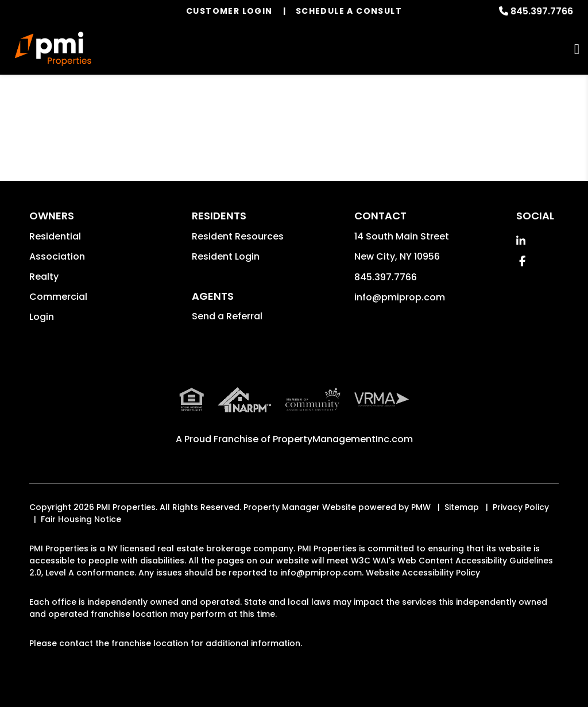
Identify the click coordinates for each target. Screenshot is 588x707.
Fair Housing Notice (81, 519)
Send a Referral (227, 316)
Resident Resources (238, 236)
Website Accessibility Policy (423, 573)
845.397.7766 (542, 11)
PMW (421, 507)
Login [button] (42, 317)
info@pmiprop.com (400, 297)
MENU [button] (577, 49)
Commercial (58, 297)
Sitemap (462, 507)
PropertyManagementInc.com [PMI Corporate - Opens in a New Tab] (343, 439)
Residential (55, 236)
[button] (521, 241)
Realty (44, 277)
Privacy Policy (521, 507)
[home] (53, 49)
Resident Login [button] (226, 256)
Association (57, 256)
